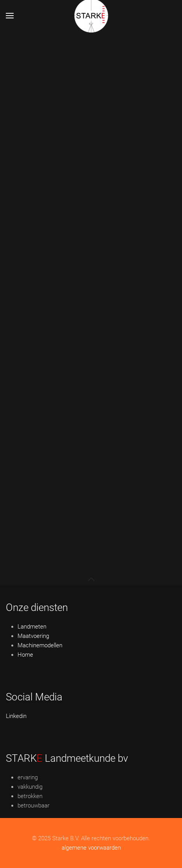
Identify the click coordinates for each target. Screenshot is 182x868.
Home (25, 655)
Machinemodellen (40, 645)
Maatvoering (33, 636)
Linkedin (16, 716)
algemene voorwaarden (91, 848)
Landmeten (32, 627)
